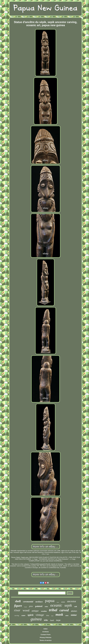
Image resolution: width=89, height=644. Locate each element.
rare (58, 602)
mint (67, 615)
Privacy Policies (45, 637)
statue (74, 615)
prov (31, 606)
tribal (53, 610)
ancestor (72, 601)
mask (59, 614)
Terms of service (46, 640)
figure (18, 606)
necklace (39, 602)
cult (76, 606)
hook (25, 607)
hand (52, 620)
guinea (36, 619)
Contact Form (46, 635)
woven (63, 602)
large (58, 620)
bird (52, 616)
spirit (30, 615)
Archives (46, 632)
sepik (68, 605)
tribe (46, 620)
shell (18, 601)
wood (26, 610)
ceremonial (28, 602)
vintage (40, 615)
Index (46, 629)
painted (39, 606)
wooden (44, 611)
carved (64, 610)
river (17, 610)
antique (35, 611)
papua (50, 601)
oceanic (56, 605)
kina (48, 615)
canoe (23, 615)
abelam (74, 611)
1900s (46, 607)
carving (17, 615)
